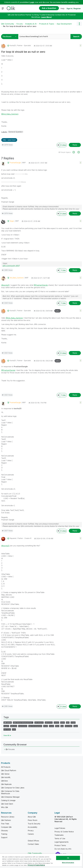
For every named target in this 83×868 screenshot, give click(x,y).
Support (4, 837)
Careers (31, 834)
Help (62, 9)
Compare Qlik (6, 827)
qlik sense (8, 723)
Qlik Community (8, 24)
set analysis (39, 723)
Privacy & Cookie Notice (64, 832)
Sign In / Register (74, 9)
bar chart (7, 729)
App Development (64, 24)
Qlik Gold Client (7, 804)
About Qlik (32, 817)
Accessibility (33, 827)
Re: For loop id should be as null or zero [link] (20, 26)
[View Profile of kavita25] (13, 46)
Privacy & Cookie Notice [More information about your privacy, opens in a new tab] (36, 865)
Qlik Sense (5, 774)
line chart (69, 726)
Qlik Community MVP (11, 266)
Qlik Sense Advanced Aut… (23, 723)
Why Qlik (5, 807)
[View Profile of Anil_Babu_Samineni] (17, 278)
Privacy (31, 831)
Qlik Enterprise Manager (10, 797)
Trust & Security (34, 824)
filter (57, 726)
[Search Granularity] (10, 37)
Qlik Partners (6, 820)
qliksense (49, 723)
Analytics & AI (31, 24)
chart (46, 726)
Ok (68, 858)
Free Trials (5, 824)
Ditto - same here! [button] (9, 140)
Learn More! (46, 17)
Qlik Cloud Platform (9, 770)
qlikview (14, 726)
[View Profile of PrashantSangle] (15, 163)
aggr (76, 726)
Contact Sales (33, 844)
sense (56, 723)
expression (23, 726)
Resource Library (8, 817)
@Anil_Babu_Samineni (10, 114)
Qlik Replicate (6, 784)
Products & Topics (47, 24)
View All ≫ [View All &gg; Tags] (7, 735)
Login (32, 2)
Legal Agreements (61, 842)
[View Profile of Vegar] (12, 221)
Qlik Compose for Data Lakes (13, 788)
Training (4, 834)
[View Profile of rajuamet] (13, 538)
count (51, 726)
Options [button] (79, 24)
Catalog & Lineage (8, 800)
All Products (6, 767)
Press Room (33, 820)
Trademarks (59, 835)
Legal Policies (60, 828)
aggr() (6, 726)
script (73, 723)
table (63, 723)
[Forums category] (5, 749)
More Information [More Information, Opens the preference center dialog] (68, 863)
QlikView (4, 781)
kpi (62, 726)
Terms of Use (60, 838)
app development (35, 726)
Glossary (5, 831)
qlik (68, 723)
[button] (81, 45)
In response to (14, 366)
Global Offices (33, 841)
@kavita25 (5, 285)
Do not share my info (63, 849)
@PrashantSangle (41, 285)
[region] (41, 861)
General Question (16, 132)
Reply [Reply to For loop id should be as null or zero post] (75, 145)
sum (14, 729)
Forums (20, 24)
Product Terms (60, 845)
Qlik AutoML (6, 777)
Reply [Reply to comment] (75, 213)
